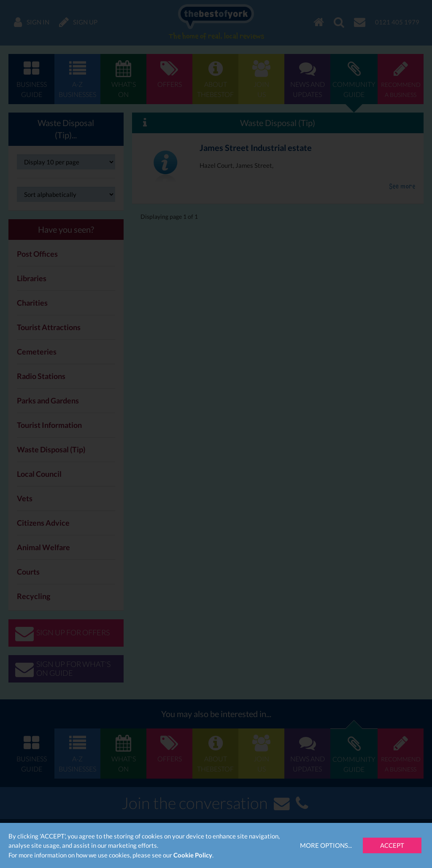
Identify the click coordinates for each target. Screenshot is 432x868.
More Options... (326, 845)
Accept (392, 845)
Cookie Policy (193, 855)
